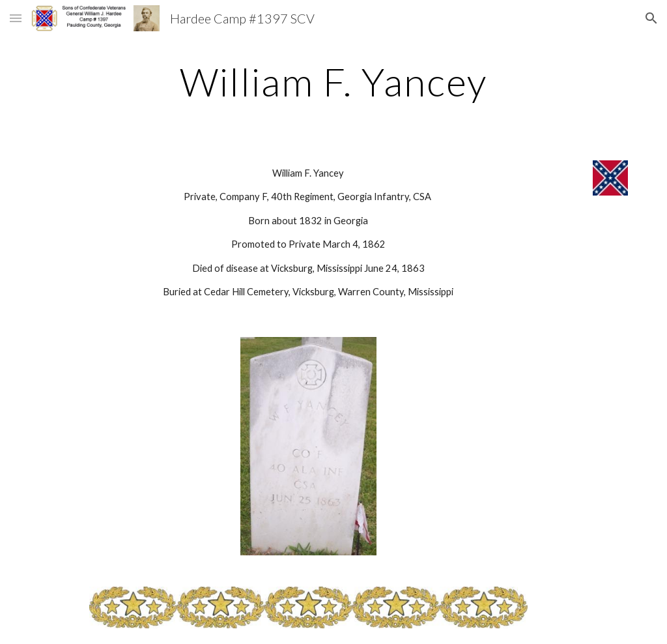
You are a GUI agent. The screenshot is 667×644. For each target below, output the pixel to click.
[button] (16, 18)
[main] (333, 81)
